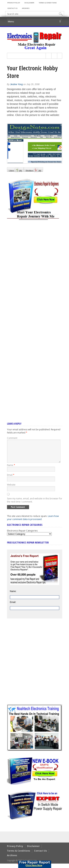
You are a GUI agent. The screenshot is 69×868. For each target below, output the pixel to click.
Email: (13, 607)
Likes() (15, 170)
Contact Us (12, 8)
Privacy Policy (14, 3)
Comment (12, 438)
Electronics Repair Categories (22, 535)
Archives (26, 8)
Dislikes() (33, 170)
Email (11, 479)
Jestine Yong (16, 84)
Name (11, 470)
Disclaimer (29, 3)
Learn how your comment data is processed (33, 522)
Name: (13, 596)
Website (11, 489)
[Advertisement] (35, 316)
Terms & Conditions (48, 3)
